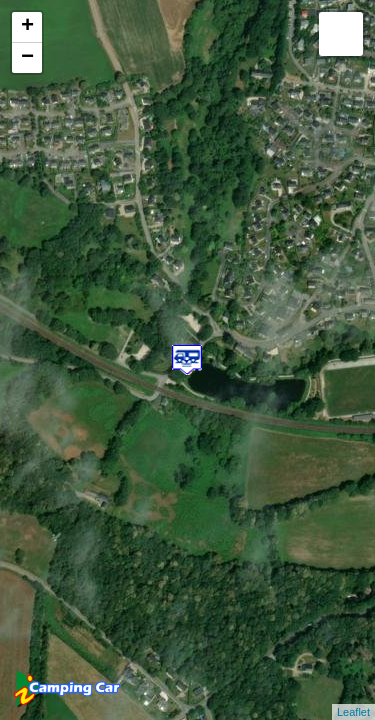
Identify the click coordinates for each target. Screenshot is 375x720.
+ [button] (27, 27)
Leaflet (353, 712)
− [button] (27, 58)
